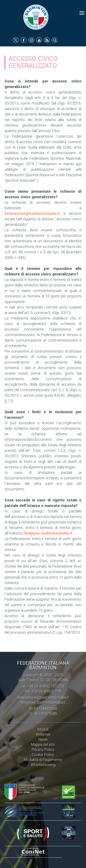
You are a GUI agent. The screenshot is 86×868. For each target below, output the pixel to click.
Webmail (43, 734)
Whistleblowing (43, 765)
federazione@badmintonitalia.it (32, 213)
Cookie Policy (43, 755)
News (43, 739)
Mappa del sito (43, 745)
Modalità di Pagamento (43, 760)
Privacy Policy (43, 750)
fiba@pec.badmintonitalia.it (48, 533)
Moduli (43, 729)
